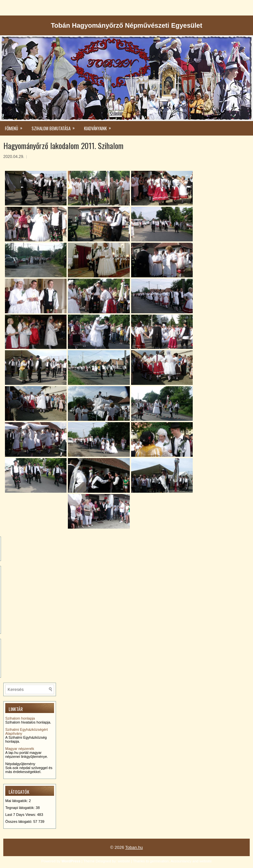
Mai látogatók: (17, 801)
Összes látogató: (19, 821)
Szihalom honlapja (20, 718)
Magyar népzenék (20, 749)
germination (159, 861)
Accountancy (181, 861)
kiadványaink (100, 126)
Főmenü (16, 126)
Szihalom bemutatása (55, 126)
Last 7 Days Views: (21, 815)
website (124, 861)
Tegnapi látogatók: (20, 808)
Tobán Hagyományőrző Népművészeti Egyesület (126, 25)
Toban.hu (134, 847)
